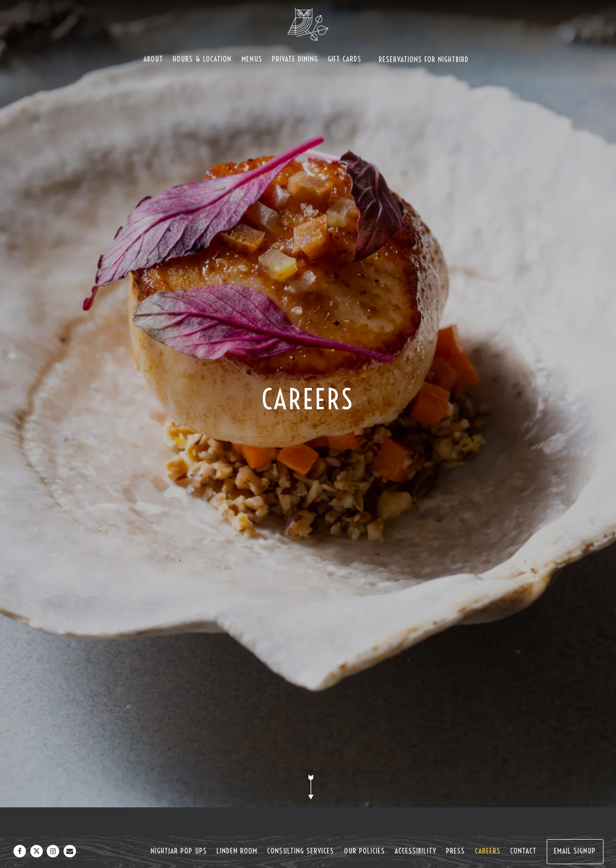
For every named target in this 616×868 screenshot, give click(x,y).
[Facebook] (20, 851)
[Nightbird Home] (308, 24)
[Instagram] (53, 851)
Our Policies (365, 851)
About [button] (153, 59)
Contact (523, 851)
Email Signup (575, 851)
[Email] (70, 851)
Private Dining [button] (295, 59)
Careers (488, 851)
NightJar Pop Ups (179, 851)
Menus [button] (252, 59)
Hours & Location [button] (202, 59)
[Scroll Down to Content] (308, 787)
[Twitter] (37, 851)
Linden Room (237, 851)
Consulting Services (301, 851)
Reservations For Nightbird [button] (424, 59)
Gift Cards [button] (345, 59)
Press (456, 851)
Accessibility (416, 851)
